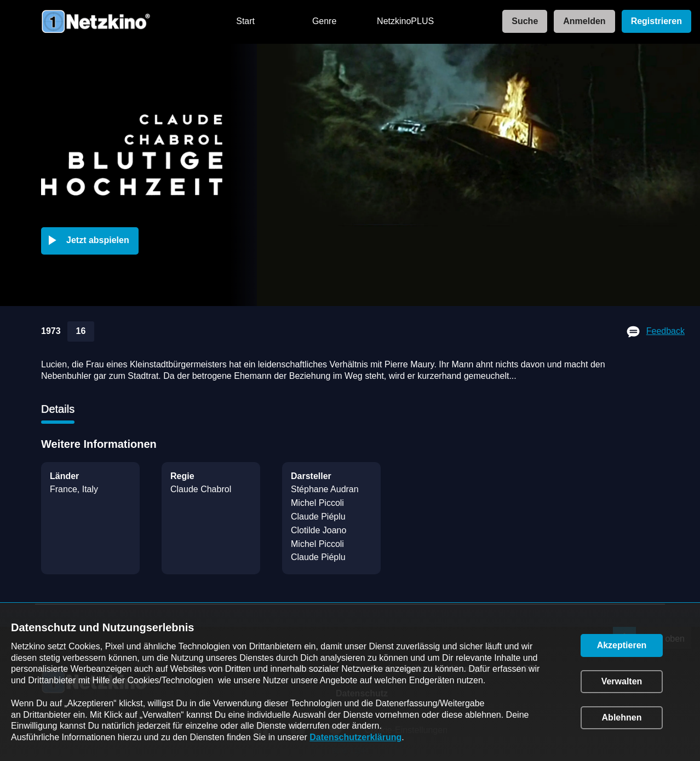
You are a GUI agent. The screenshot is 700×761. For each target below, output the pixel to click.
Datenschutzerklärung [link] (355, 737)
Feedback (665, 331)
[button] (92, 241)
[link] (521, 22)
